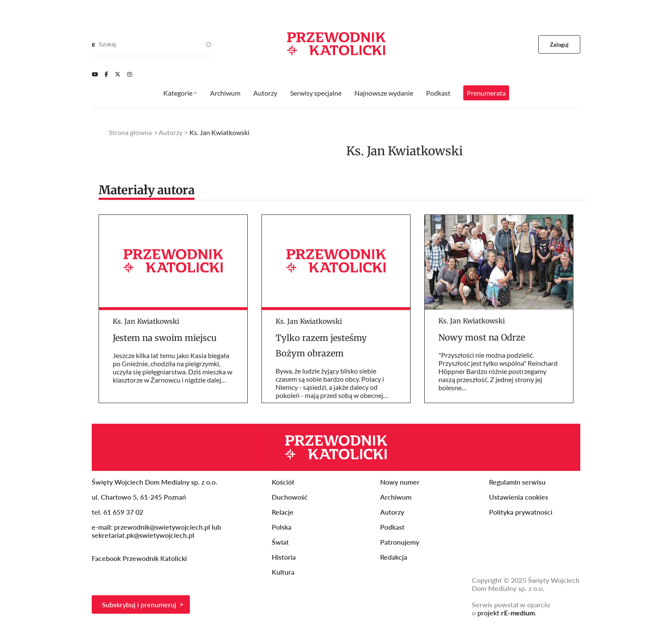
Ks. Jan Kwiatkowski (146, 321)
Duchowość (290, 497)
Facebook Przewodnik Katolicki (140, 558)
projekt (506, 613)
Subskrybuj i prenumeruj (139, 604)
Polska (282, 527)
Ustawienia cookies (519, 497)
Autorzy (265, 93)
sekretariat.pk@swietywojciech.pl (143, 535)
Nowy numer (400, 482)
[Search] (93, 45)
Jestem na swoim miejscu (165, 338)
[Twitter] (118, 74)
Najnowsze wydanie (384, 93)
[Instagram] (130, 74)
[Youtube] (95, 74)
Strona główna (130, 132)
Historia (284, 557)
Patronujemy (400, 542)
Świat (280, 542)
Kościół (283, 482)
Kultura (283, 572)
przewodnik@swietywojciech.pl (162, 527)
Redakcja (394, 557)
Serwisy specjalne (316, 93)
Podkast (438, 93)
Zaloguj (559, 45)
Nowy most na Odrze (482, 337)
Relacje (283, 512)
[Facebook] (106, 74)
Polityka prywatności (521, 512)
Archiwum (225, 93)
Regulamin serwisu (517, 482)
